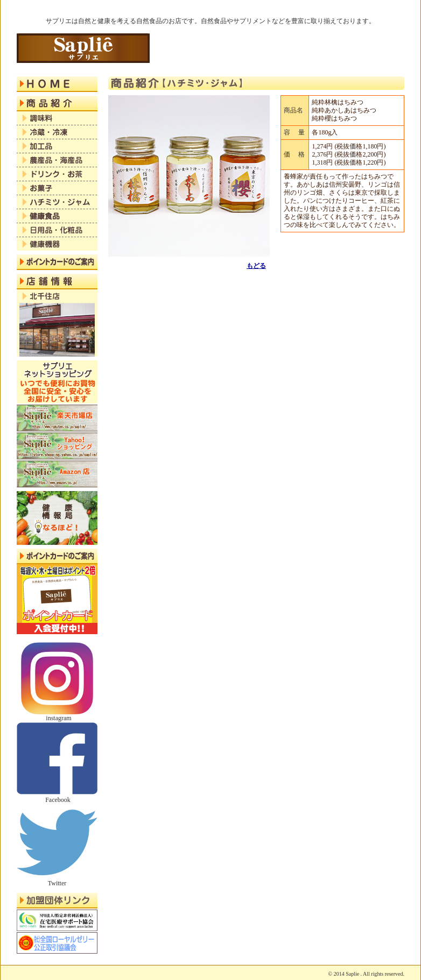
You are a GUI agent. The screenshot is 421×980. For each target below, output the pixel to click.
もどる (256, 266)
